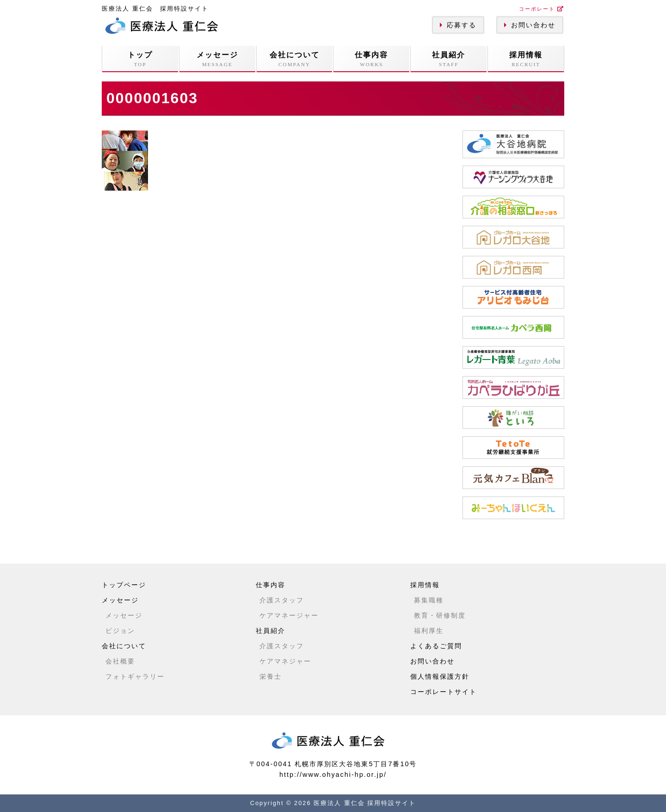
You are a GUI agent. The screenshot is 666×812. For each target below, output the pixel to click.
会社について (295, 59)
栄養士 (271, 676)
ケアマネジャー (285, 661)
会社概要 (120, 661)
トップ (140, 59)
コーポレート (542, 9)
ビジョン (120, 631)
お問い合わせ (533, 25)
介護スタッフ (282, 600)
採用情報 (526, 59)
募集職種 (429, 600)
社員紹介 (449, 59)
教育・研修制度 (440, 615)
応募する (462, 25)
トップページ (124, 585)
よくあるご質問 (436, 646)
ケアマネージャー (289, 615)
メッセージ (217, 59)
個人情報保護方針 (440, 676)
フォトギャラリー (135, 676)
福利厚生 (429, 631)
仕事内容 (371, 59)
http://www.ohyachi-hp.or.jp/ (333, 775)
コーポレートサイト (444, 692)
